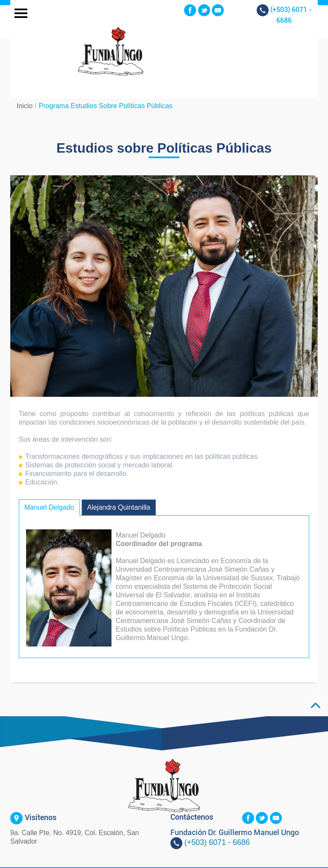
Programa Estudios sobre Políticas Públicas (106, 106)
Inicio (25, 106)
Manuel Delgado (49, 507)
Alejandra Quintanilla (119, 507)
